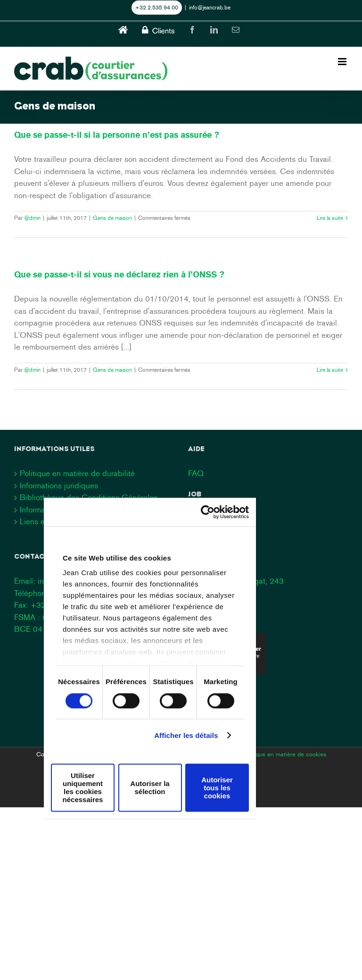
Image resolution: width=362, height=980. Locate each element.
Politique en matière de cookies (284, 754)
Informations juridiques (59, 486)
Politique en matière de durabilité (77, 473)
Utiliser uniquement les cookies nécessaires (83, 787)
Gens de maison (112, 218)
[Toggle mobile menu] (343, 62)
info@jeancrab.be (210, 8)
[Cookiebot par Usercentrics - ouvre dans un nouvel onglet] (208, 512)
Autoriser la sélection (150, 787)
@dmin (32, 218)
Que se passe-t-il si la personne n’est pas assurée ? (117, 135)
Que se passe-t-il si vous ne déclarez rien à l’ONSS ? (119, 275)
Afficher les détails (186, 735)
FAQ (196, 473)
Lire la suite (330, 218)
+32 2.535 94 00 (157, 8)
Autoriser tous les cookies (217, 788)
